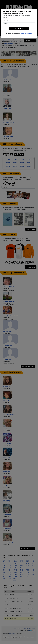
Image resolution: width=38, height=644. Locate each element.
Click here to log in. (27, 34)
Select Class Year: (8, 21)
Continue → (19, 28)
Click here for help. (23, 36)
